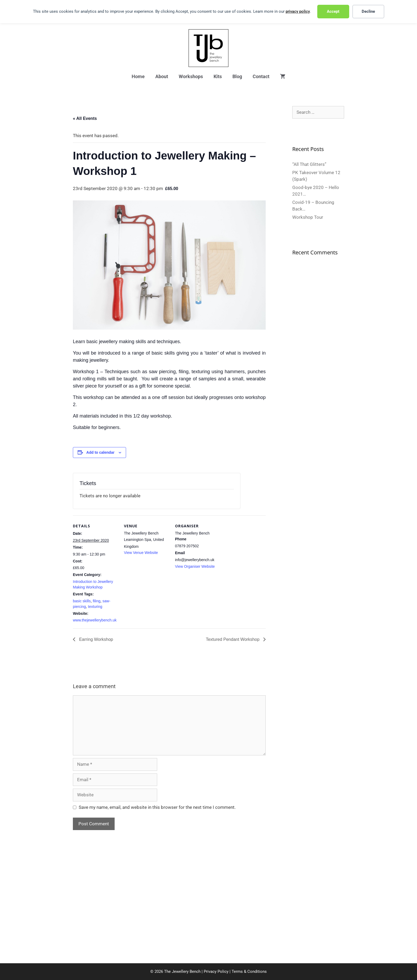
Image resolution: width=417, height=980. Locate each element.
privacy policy (298, 11)
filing (97, 601)
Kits (218, 77)
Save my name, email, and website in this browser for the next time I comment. (157, 807)
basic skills (82, 601)
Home (138, 77)
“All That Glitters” (309, 164)
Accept (333, 11)
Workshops (191, 77)
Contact (261, 77)
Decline (368, 11)
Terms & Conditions (249, 971)
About (162, 77)
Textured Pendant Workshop (233, 639)
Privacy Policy (216, 971)
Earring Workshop (95, 639)
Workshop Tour (308, 217)
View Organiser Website (195, 566)
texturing (95, 607)
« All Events (85, 118)
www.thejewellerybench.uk (95, 620)
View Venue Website (141, 553)
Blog (237, 77)
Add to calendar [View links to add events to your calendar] (101, 452)
